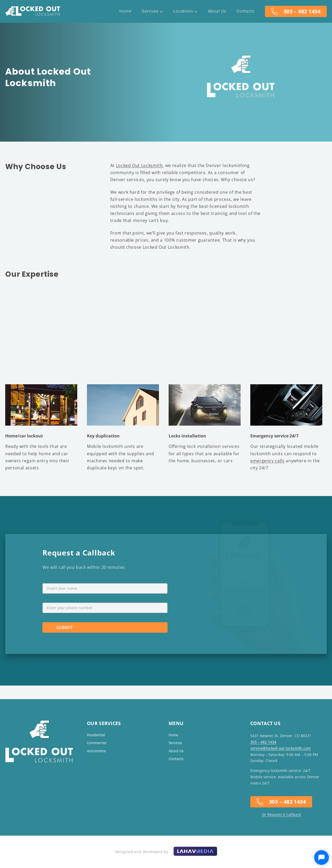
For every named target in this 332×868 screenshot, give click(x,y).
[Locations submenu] (196, 11)
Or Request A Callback (281, 814)
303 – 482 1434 (302, 11)
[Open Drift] (322, 858)
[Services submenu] (161, 11)
